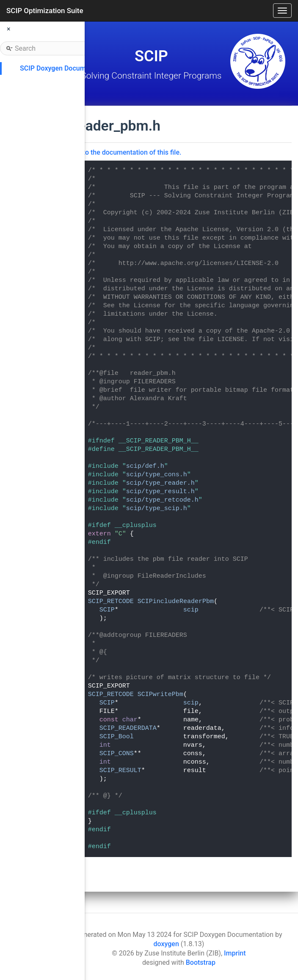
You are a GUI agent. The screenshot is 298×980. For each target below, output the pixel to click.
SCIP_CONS (117, 754)
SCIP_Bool (117, 737)
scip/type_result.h (160, 492)
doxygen (166, 944)
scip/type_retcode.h (162, 500)
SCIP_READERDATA (128, 728)
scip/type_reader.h (160, 483)
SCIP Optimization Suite (45, 11)
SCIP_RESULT (120, 771)
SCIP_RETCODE (111, 602)
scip (191, 610)
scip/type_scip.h (157, 509)
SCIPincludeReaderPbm (176, 602)
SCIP (107, 610)
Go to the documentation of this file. (127, 152)
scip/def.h (145, 466)
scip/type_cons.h (157, 475)
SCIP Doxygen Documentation (65, 68)
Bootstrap (201, 962)
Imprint (235, 953)
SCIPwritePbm (160, 695)
